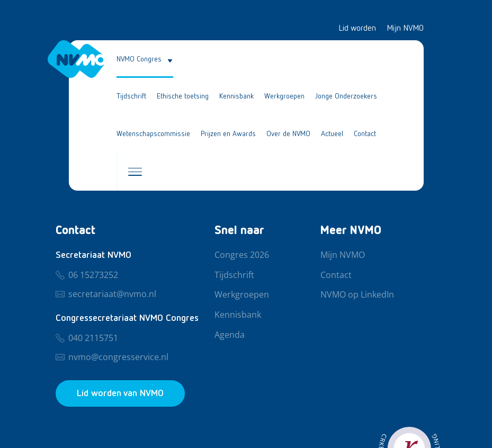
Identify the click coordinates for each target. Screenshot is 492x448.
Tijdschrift (131, 96)
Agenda (230, 335)
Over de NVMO (288, 134)
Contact (365, 134)
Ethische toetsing (183, 96)
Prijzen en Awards (228, 134)
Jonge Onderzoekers (346, 96)
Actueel (332, 134)
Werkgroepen (284, 96)
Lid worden (357, 29)
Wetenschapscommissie (153, 134)
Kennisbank (236, 96)
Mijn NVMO (405, 29)
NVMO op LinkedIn (357, 295)
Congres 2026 (242, 255)
